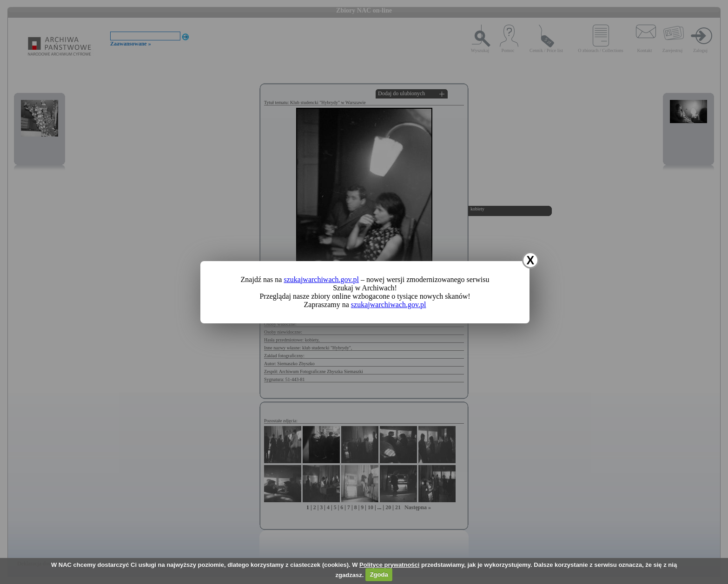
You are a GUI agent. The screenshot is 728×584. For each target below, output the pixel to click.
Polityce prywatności (389, 565)
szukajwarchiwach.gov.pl (321, 279)
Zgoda (379, 574)
